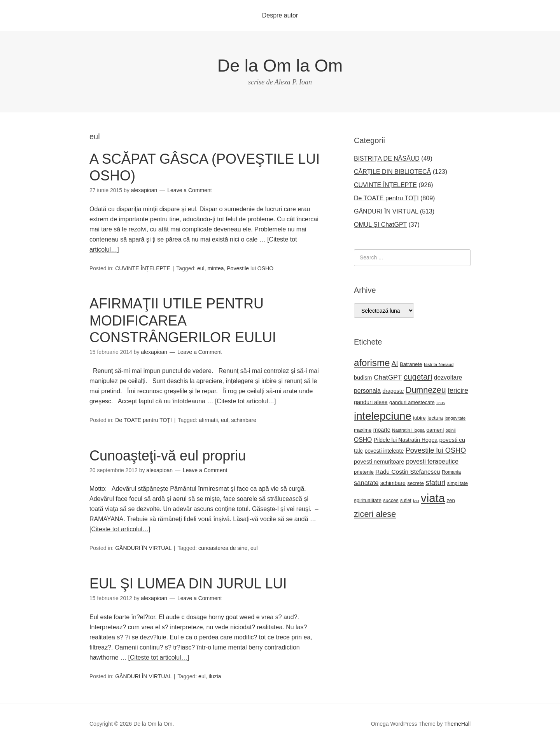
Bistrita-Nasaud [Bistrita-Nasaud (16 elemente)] (439, 364)
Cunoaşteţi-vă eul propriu (168, 456)
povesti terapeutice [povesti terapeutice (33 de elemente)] (432, 461)
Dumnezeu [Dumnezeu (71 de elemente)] (426, 390)
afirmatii (208, 420)
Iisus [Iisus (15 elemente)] (441, 403)
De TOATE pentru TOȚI (143, 420)
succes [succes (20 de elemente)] (391, 501)
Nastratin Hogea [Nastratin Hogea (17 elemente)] (408, 430)
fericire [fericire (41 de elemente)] (458, 390)
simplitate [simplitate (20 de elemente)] (458, 483)
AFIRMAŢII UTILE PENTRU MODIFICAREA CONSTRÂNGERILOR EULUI (183, 320)
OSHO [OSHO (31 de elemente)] (363, 440)
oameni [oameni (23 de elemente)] (435, 430)
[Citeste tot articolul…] (246, 401)
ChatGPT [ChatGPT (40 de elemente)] (388, 377)
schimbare (244, 420)
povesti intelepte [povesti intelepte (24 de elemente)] (384, 451)
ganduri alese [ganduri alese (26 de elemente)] (371, 402)
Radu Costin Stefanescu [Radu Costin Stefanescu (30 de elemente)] (408, 472)
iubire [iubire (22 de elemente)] (419, 418)
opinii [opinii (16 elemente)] (451, 430)
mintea (215, 268)
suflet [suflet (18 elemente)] (406, 501)
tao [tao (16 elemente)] (416, 501)
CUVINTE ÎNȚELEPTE (143, 268)
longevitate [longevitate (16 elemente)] (455, 418)
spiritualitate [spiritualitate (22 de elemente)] (368, 500)
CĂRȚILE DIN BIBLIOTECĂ (392, 172)
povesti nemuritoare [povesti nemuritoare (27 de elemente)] (379, 462)
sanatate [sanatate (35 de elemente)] (366, 483)
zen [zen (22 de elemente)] (451, 500)
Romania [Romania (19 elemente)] (451, 472)
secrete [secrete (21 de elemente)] (415, 483)
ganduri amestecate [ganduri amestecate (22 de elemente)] (412, 402)
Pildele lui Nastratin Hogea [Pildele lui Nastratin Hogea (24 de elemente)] (406, 440)
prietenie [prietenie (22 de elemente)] (364, 472)
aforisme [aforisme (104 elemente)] (372, 363)
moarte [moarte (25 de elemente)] (382, 430)
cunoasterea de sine (223, 548)
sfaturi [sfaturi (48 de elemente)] (435, 482)
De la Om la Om (280, 66)
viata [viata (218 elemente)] (433, 498)
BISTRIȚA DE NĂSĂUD (387, 158)
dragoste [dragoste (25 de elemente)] (393, 391)
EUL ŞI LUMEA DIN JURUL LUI (188, 584)
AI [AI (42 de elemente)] (395, 364)
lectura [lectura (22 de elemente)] (435, 418)
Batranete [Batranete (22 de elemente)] (411, 364)
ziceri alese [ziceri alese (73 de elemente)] (375, 514)
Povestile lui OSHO (250, 268)
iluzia (215, 676)
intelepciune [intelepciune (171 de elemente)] (383, 416)
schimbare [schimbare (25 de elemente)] (393, 483)
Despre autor (280, 15)
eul (201, 268)
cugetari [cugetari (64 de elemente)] (418, 377)
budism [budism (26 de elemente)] (363, 378)
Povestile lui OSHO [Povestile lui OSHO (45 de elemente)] (436, 450)
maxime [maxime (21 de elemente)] (363, 430)
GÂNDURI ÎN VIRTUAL (143, 548)
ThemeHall (457, 724)
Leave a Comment (189, 190)
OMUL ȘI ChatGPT (380, 225)
